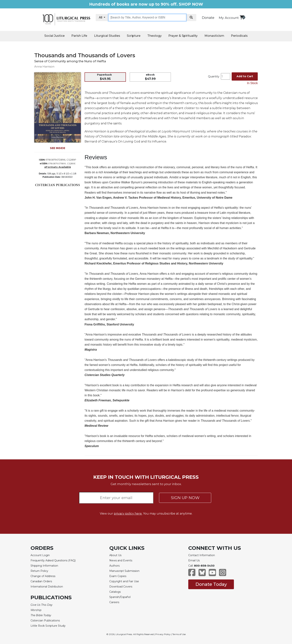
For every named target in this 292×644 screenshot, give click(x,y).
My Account (229, 18)
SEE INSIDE (58, 148)
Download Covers (121, 587)
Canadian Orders (41, 581)
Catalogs (115, 592)
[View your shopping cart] (242, 17)
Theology (154, 36)
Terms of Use (179, 634)
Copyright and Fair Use (124, 581)
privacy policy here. (128, 514)
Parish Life (79, 36)
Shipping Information (44, 566)
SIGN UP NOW (185, 498)
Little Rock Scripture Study (48, 626)
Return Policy (39, 571)
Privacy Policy (163, 634)
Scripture (134, 36)
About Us (115, 555)
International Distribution (47, 587)
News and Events (121, 560)
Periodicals (239, 36)
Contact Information (202, 555)
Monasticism (214, 36)
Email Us (194, 560)
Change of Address (43, 576)
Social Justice (54, 36)
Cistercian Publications (45, 621)
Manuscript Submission (124, 571)
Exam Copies (118, 576)
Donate (208, 18)
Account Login (40, 555)
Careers (114, 602)
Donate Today (211, 584)
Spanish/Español (120, 597)
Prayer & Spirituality (183, 36)
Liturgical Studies (107, 36)
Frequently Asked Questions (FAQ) (53, 560)
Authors (114, 566)
